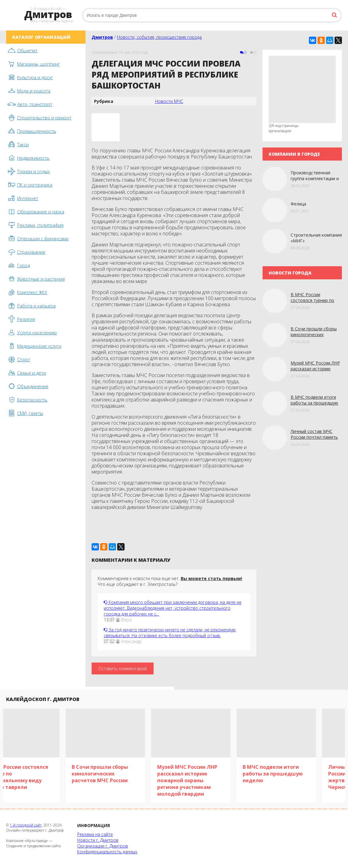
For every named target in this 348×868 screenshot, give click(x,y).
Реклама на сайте (95, 834)
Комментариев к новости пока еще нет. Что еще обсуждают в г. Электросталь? (170, 581)
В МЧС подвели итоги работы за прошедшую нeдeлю (314, 403)
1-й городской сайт (26, 825)
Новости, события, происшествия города (159, 37)
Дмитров (102, 37)
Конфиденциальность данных (107, 852)
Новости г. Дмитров (98, 840)
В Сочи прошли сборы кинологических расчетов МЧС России (314, 334)
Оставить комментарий (123, 668)
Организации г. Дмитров (103, 846)
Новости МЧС (169, 101)
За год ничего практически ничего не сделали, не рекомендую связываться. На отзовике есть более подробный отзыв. (170, 633)
